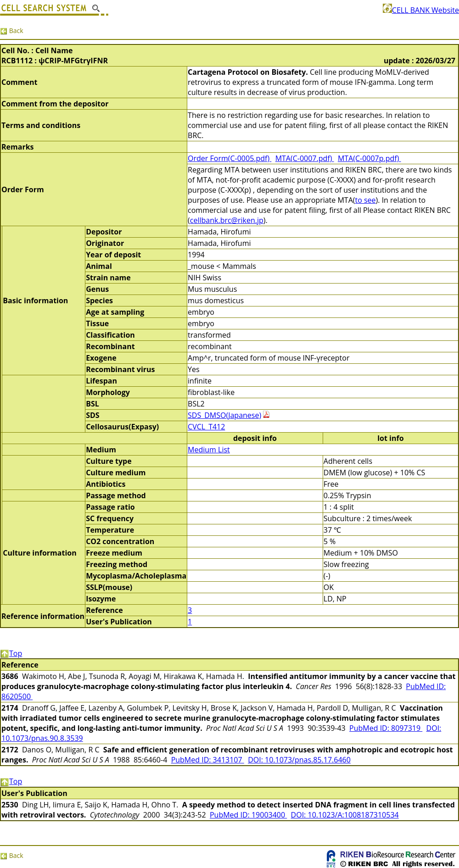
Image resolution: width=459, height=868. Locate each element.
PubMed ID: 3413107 (208, 760)
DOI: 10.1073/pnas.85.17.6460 (299, 760)
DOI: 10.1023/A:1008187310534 (345, 815)
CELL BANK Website (421, 10)
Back (12, 31)
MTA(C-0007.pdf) (305, 158)
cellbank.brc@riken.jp (227, 220)
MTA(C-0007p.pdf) (369, 158)
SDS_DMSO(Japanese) (224, 415)
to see (365, 200)
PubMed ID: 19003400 (248, 815)
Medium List (209, 450)
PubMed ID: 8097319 (386, 728)
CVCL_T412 (206, 427)
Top (11, 653)
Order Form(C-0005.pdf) (229, 158)
